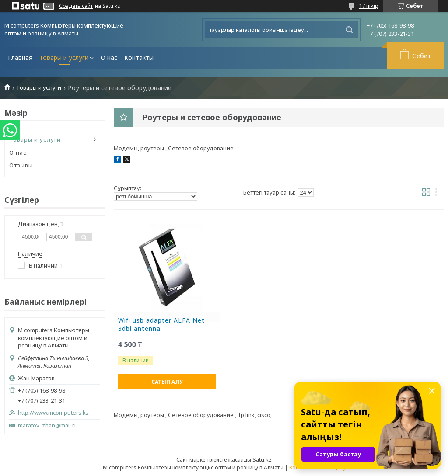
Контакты (139, 57)
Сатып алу (167, 382)
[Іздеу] (349, 30)
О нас (109, 57)
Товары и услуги (64, 57)
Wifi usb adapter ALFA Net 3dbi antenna (161, 325)
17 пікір (369, 6)
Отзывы (21, 165)
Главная (20, 57)
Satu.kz (262, 459)
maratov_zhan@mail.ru (48, 426)
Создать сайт (76, 6)
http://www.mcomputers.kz (53, 413)
